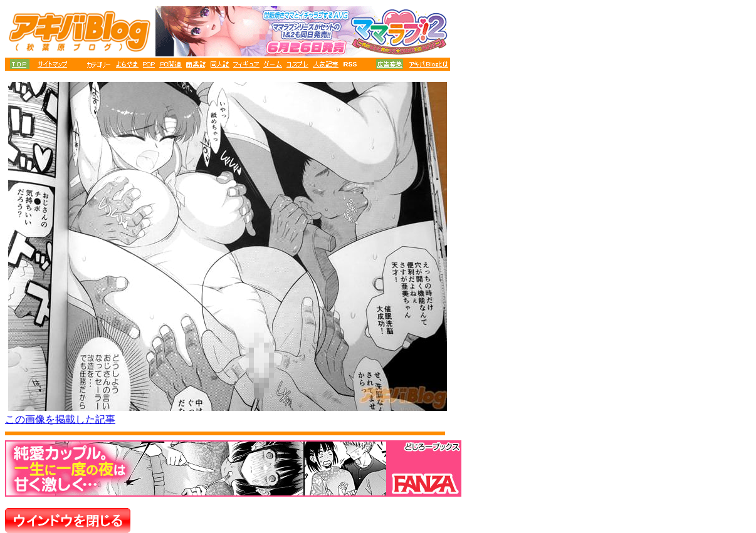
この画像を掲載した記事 (60, 419)
